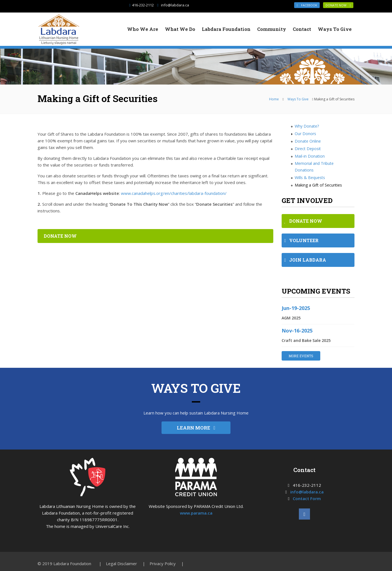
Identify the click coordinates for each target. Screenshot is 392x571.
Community (272, 29)
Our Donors (305, 134)
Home (274, 99)
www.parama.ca (196, 513)
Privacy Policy (163, 563)
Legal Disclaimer (121, 563)
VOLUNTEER (302, 240)
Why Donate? (307, 126)
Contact (302, 29)
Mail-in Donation (310, 156)
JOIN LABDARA (305, 260)
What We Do (180, 29)
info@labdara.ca (175, 5)
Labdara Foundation (226, 29)
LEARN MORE (196, 428)
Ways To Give (335, 29)
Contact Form (307, 498)
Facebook (307, 5)
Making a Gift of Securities (318, 185)
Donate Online (308, 141)
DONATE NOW (338, 5)
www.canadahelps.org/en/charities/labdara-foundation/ (174, 193)
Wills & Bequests (310, 177)
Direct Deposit (308, 149)
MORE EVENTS (301, 356)
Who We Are (143, 29)
